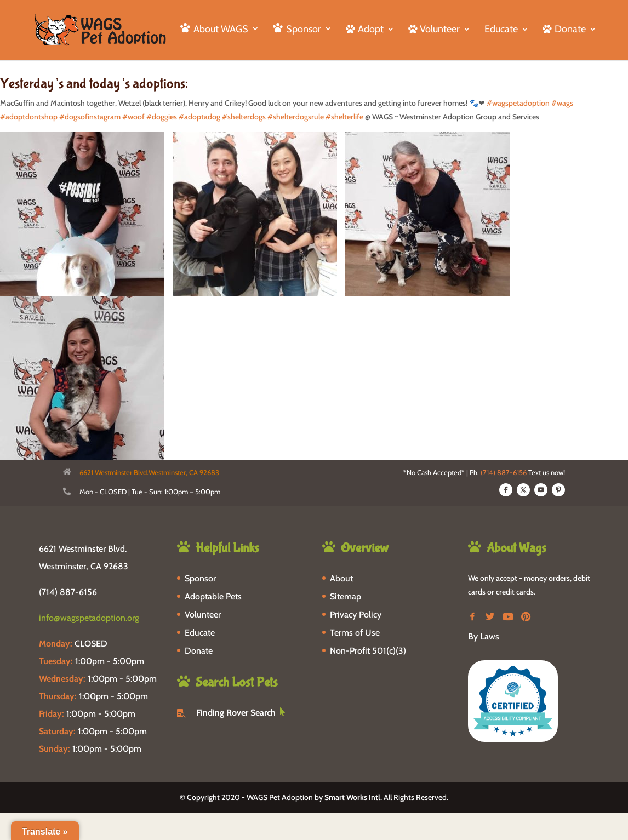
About (341, 578)
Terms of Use (355, 633)
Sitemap (346, 596)
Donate (199, 651)
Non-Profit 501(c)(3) (368, 651)
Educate (501, 30)
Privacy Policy (356, 615)
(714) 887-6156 (504, 472)
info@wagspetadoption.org (89, 618)
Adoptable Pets (213, 596)
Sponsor (200, 578)
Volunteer (203, 615)
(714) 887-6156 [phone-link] (68, 592)
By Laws (484, 636)
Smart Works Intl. (353, 797)
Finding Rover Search (236, 713)
